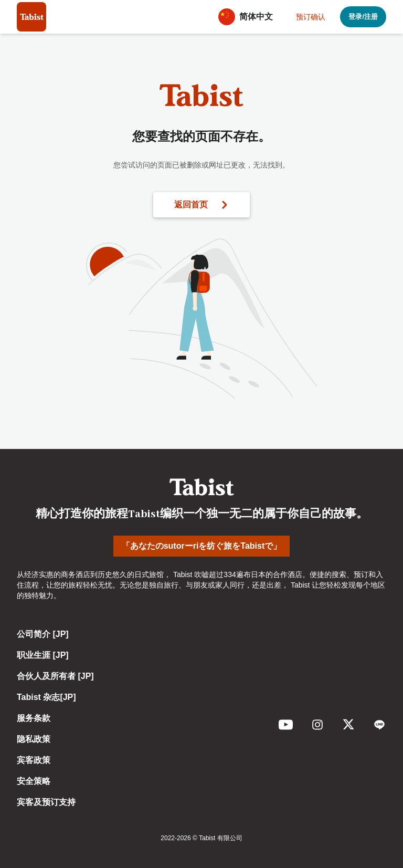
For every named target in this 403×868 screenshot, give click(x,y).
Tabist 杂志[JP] (46, 697)
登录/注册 (363, 17)
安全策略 (34, 781)
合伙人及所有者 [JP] (55, 676)
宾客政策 (34, 760)
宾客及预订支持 (46, 802)
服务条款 (34, 718)
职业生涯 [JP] (43, 655)
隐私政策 (34, 739)
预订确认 (311, 17)
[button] (249, 17)
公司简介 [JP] (43, 634)
